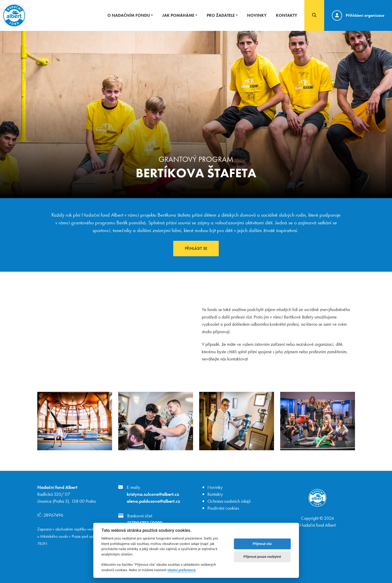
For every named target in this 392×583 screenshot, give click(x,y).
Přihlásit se (196, 248)
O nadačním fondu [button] (129, 15)
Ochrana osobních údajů (229, 501)
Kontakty (286, 15)
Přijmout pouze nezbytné (262, 557)
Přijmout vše (262, 544)
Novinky (257, 15)
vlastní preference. (182, 570)
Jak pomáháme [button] (178, 15)
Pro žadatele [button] (221, 15)
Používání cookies (223, 508)
